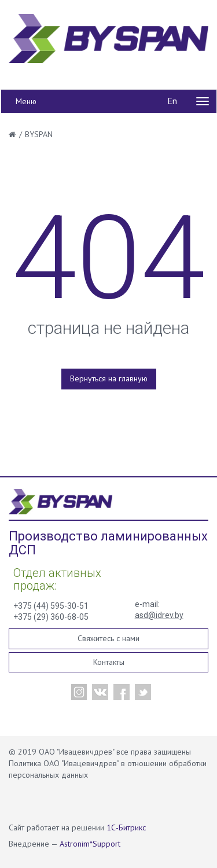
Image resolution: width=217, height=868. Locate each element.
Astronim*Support (90, 844)
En (172, 101)
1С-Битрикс (126, 827)
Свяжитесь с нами (108, 638)
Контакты (109, 662)
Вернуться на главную (109, 378)
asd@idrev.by (159, 615)
